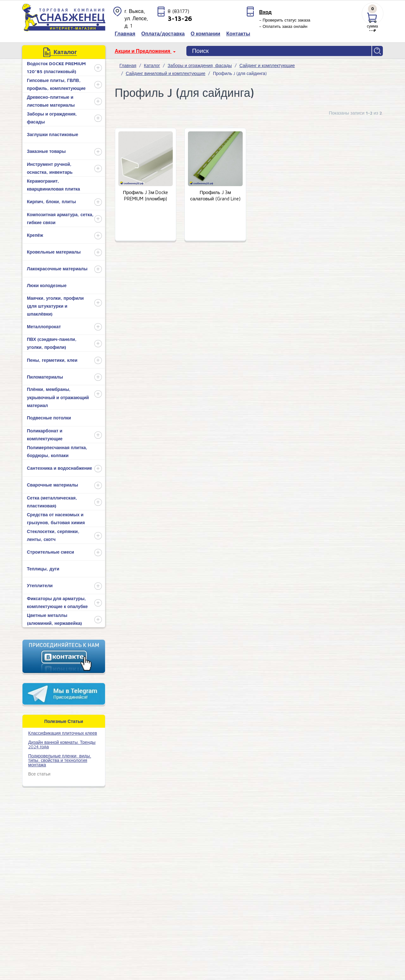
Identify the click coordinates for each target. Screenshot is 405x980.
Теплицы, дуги (43, 569)
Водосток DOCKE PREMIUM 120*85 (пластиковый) (56, 67)
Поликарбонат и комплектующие (45, 435)
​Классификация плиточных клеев (63, 733)
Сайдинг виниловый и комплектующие (166, 73)
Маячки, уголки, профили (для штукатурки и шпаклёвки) (55, 306)
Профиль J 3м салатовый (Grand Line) (215, 195)
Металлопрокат (44, 327)
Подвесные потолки (49, 418)
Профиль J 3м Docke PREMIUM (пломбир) (145, 195)
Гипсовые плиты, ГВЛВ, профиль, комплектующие (56, 84)
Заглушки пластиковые (53, 134)
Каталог (152, 65)
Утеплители (40, 585)
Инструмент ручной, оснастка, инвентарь (50, 168)
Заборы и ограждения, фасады (52, 118)
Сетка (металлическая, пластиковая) (52, 502)
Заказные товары (46, 151)
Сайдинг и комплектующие (267, 65)
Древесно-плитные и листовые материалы (51, 101)
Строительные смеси (50, 552)
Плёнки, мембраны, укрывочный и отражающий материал (58, 397)
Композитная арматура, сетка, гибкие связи (60, 218)
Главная (128, 65)
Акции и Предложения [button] (143, 51)
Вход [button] (265, 12)
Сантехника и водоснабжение (59, 468)
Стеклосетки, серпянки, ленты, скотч (53, 535)
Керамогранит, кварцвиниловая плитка (53, 185)
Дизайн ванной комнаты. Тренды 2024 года (62, 744)
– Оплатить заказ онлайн (283, 26)
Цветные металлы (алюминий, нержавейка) (54, 619)
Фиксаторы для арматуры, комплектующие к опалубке (57, 602)
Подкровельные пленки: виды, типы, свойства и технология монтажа (60, 760)
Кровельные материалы (54, 252)
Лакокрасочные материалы (57, 269)
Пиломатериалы (45, 377)
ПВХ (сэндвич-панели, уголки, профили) (52, 343)
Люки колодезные (47, 285)
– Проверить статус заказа (285, 20)
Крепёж (35, 235)
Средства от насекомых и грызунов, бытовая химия (56, 518)
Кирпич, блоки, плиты (51, 201)
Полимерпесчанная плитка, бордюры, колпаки (57, 451)
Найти (377, 51)
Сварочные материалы (53, 485)
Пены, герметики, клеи (52, 360)
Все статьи (39, 774)
